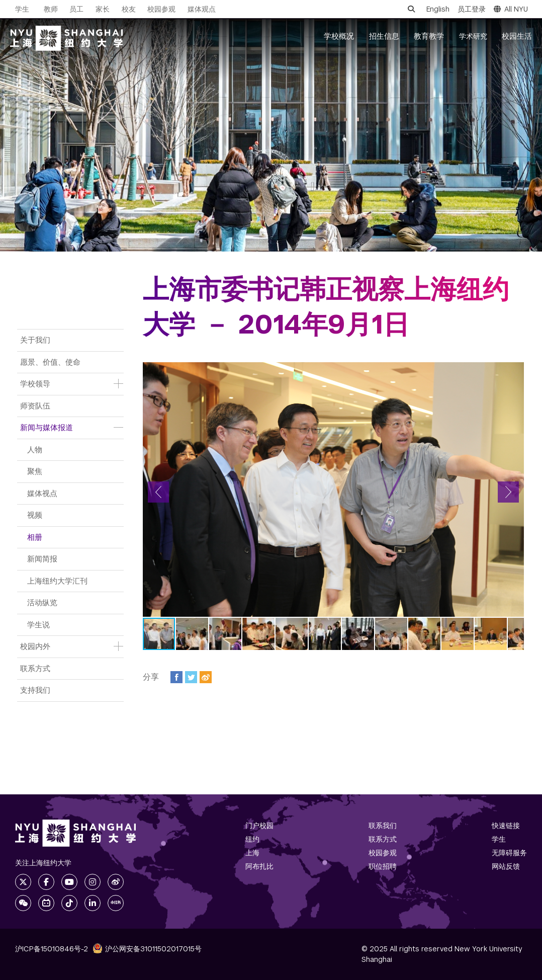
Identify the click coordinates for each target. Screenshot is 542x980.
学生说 (38, 625)
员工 (76, 9)
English (438, 9)
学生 (22, 9)
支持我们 (35, 690)
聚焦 (35, 471)
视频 (35, 515)
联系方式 (35, 668)
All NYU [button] (511, 9)
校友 (129, 9)
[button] (158, 492)
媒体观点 (202, 9)
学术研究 (473, 36)
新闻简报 (42, 559)
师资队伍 (35, 406)
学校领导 (35, 384)
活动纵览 (42, 602)
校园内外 (35, 646)
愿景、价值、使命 (50, 362)
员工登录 (472, 9)
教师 (51, 9)
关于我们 (35, 340)
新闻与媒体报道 (47, 427)
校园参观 (161, 9)
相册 (35, 537)
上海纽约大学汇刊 (57, 581)
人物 (35, 450)
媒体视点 (42, 493)
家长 (103, 9)
